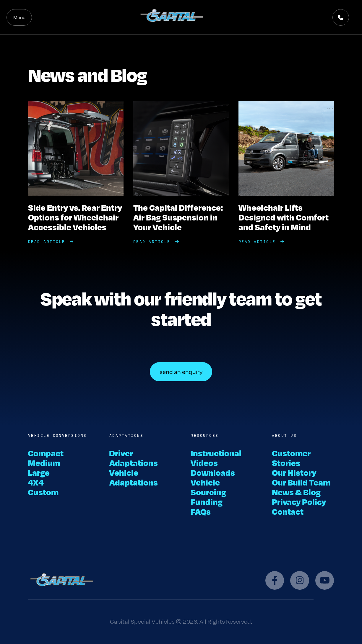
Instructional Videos (216, 458)
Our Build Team (301, 482)
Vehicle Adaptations (134, 477)
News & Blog (296, 492)
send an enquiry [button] (181, 372)
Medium (44, 463)
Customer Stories (291, 458)
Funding (207, 502)
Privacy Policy (299, 502)
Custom (43, 492)
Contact (288, 511)
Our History (294, 472)
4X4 (36, 482)
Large (39, 472)
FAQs (201, 511)
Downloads (213, 472)
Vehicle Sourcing (208, 487)
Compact (46, 453)
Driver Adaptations (134, 458)
